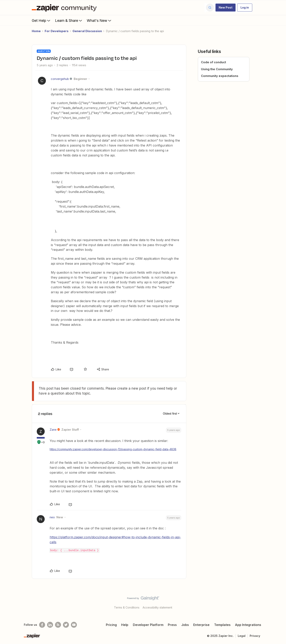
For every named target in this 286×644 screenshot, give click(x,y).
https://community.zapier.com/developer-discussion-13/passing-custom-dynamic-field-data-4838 (113, 449)
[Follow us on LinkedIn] (50, 625)
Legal (242, 636)
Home (36, 31)
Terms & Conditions (127, 607)
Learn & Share (69, 20)
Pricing (111, 625)
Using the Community (217, 69)
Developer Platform (148, 625)
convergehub (60, 79)
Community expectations (220, 76)
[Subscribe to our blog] (58, 625)
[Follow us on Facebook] (42, 625)
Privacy (255, 636)
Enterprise (201, 625)
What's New (99, 20)
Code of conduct (214, 62)
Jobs (185, 625)
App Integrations (248, 625)
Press (172, 625)
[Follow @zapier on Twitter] (66, 625)
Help (125, 625)
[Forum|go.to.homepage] (65, 8)
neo (52, 517)
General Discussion (87, 31)
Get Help (41, 20)
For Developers (57, 31)
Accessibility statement (157, 607)
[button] (226, 8)
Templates (222, 625)
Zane (53, 430)
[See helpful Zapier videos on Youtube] (74, 625)
